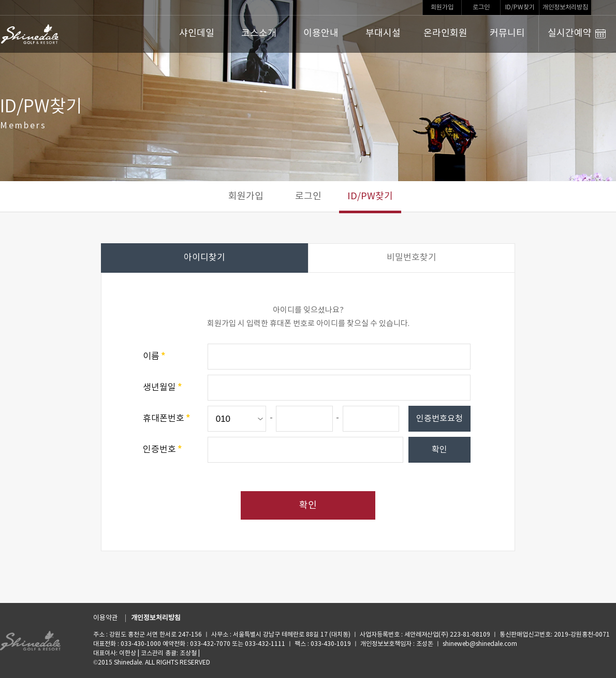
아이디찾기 (204, 258)
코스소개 (259, 33)
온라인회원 (445, 33)
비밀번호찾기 (412, 258)
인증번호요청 (439, 419)
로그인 (481, 8)
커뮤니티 (507, 33)
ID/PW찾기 (520, 8)
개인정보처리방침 (565, 8)
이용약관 (106, 618)
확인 (439, 450)
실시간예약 (577, 34)
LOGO (30, 34)
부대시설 (383, 33)
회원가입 (442, 8)
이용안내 (321, 33)
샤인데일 (197, 33)
